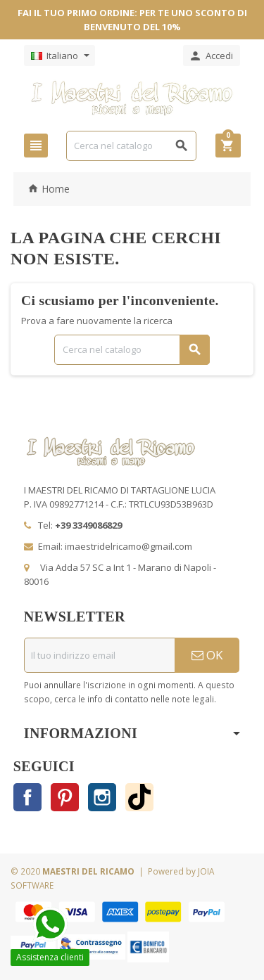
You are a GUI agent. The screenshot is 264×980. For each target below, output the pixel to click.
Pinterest (65, 797)
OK (207, 655)
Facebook (27, 797)
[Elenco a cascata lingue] (59, 56)
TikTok (139, 797)
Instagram (102, 797)
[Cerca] (131, 146)
